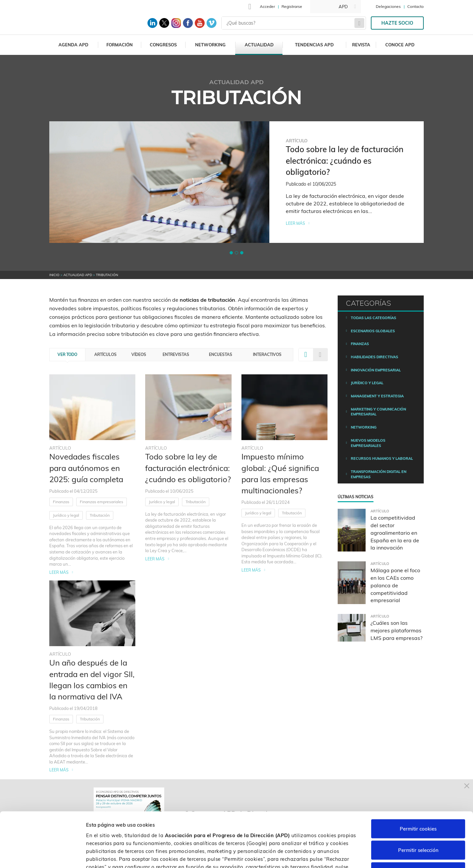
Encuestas (221, 354)
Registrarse (292, 6)
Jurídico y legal (66, 515)
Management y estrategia (377, 396)
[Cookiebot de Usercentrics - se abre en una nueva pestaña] (43, 855)
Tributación (100, 515)
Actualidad (259, 45)
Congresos (163, 45)
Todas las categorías (373, 318)
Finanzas (61, 502)
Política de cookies (243, 828)
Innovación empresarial (376, 370)
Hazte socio (397, 23)
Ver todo (67, 354)
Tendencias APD (314, 45)
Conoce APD (400, 45)
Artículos (105, 354)
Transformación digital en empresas (379, 474)
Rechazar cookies (418, 825)
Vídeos (139, 354)
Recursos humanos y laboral (382, 458)
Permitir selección (418, 803)
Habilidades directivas (374, 357)
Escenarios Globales (373, 331)
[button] (231, 253)
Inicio (54, 275)
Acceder (267, 6)
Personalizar (349, 855)
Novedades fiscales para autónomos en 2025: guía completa (86, 468)
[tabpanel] (236, 182)
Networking (210, 45)
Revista (361, 45)
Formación (120, 45)
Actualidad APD (78, 275)
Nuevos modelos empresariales (368, 443)
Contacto (416, 6)
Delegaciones (388, 6)
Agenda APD (73, 45)
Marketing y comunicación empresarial (378, 412)
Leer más (295, 223)
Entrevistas (176, 354)
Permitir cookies (418, 782)
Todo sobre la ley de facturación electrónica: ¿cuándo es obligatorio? (188, 468)
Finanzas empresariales (101, 502)
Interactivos (267, 354)
